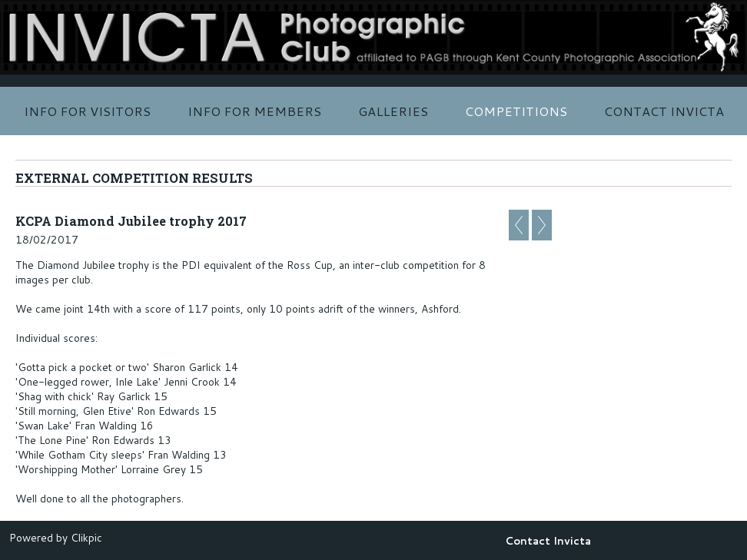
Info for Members (254, 111)
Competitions (516, 111)
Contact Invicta (664, 111)
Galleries (393, 111)
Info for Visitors (87, 111)
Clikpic (86, 537)
